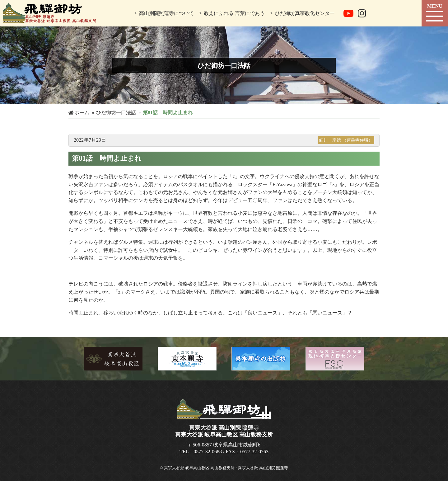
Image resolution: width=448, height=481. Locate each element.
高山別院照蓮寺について (166, 13)
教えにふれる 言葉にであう (234, 13)
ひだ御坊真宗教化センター (305, 13)
